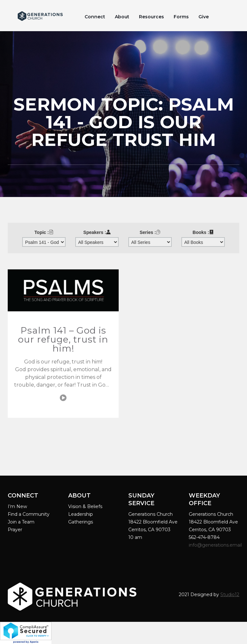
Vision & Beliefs (85, 506)
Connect (95, 17)
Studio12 (230, 595)
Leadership (81, 514)
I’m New (17, 506)
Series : (150, 232)
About (122, 17)
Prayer (15, 530)
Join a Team (21, 522)
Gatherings (81, 522)
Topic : (44, 232)
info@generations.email (216, 545)
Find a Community (29, 514)
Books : (203, 232)
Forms (181, 17)
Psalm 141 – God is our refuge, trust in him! (63, 339)
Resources (151, 17)
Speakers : (97, 232)
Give (204, 17)
